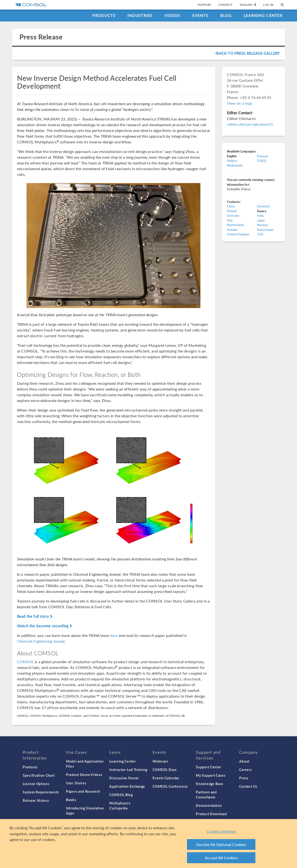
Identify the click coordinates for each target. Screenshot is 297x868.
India (260, 215)
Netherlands (236, 225)
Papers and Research (83, 791)
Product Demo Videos (84, 775)
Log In (268, 5)
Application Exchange (127, 786)
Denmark (264, 206)
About (244, 761)
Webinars (160, 761)
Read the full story (35, 616)
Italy (230, 220)
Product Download (211, 814)
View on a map (240, 103)
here (114, 635)
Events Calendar (166, 778)
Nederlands (235, 165)
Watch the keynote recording (45, 626)
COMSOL (25, 662)
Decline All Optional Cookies (221, 844)
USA (260, 234)
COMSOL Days (165, 770)
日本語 (262, 160)
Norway (263, 225)
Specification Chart (39, 775)
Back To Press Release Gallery (247, 53)
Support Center (209, 767)
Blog (226, 15)
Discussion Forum (124, 778)
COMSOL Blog (121, 795)
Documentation (209, 805)
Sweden (232, 230)
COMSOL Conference (170, 786)
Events (200, 15)
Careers (245, 770)
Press (244, 778)
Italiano (232, 160)
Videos (173, 15)
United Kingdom (238, 234)
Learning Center (263, 15)
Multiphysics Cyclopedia (120, 806)
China (231, 206)
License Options (36, 784)
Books (71, 800)
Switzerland (265, 230)
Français (263, 156)
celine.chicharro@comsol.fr (250, 124)
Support (205, 5)
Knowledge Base (210, 784)
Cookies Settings (221, 831)
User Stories (76, 783)
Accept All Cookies (221, 858)
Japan (261, 220)
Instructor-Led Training (128, 770)
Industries (140, 15)
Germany (233, 215)
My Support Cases (211, 775)
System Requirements (41, 792)
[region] (148, 844)
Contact (226, 5)
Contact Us (248, 786)
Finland (232, 211)
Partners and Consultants (206, 795)
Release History (36, 800)
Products (104, 15)
